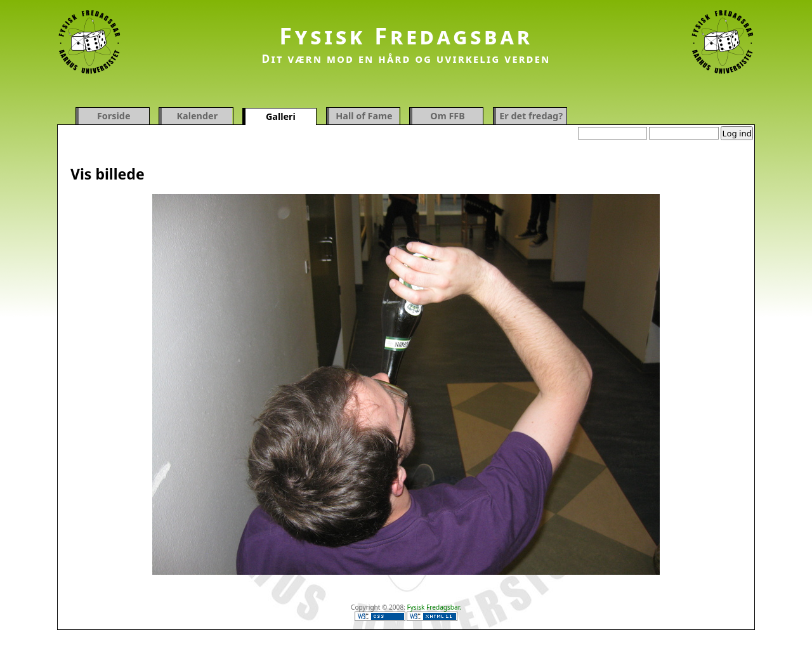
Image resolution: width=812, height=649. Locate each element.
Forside (114, 116)
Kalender (198, 116)
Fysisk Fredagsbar (406, 36)
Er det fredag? (531, 116)
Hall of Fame (364, 116)
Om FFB (448, 116)
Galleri (281, 116)
